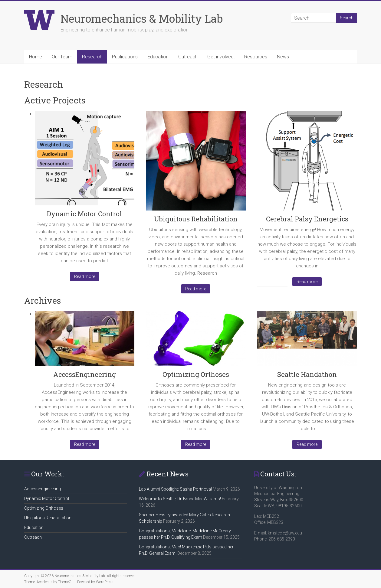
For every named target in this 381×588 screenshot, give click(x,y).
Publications (125, 57)
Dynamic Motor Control (84, 214)
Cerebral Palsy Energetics (307, 219)
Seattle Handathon (307, 374)
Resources (256, 57)
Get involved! (221, 57)
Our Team (62, 57)
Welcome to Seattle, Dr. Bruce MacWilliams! (180, 499)
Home (36, 57)
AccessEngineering (85, 374)
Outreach (188, 57)
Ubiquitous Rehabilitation (196, 219)
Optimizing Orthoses (196, 374)
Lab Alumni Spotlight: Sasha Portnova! (175, 489)
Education (158, 57)
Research (92, 57)
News (283, 57)
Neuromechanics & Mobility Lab (142, 18)
